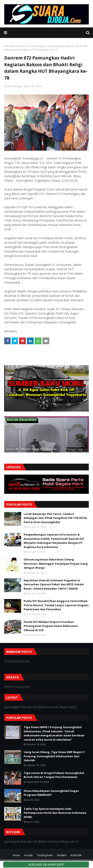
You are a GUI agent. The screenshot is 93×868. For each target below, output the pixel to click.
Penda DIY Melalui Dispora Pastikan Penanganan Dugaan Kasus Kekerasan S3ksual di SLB (51, 626)
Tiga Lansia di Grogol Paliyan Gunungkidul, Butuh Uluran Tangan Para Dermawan (54, 775)
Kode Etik (76, 855)
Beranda (9, 46)
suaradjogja (14, 86)
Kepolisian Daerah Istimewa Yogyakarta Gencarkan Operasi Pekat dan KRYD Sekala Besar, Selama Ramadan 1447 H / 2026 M (54, 584)
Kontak (28, 855)
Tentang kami (45, 855)
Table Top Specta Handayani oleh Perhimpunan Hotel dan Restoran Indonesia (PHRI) (55, 813)
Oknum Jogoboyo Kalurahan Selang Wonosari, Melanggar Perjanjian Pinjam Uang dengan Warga (56, 564)
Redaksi (62, 855)
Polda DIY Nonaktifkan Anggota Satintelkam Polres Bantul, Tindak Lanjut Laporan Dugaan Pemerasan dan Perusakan (56, 605)
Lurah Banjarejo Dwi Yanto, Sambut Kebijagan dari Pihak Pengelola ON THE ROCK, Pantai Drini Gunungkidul (56, 518)
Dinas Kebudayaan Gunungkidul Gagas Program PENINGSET (51, 793)
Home (16, 855)
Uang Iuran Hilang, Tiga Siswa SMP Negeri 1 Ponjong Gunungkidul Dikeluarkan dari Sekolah (54, 756)
